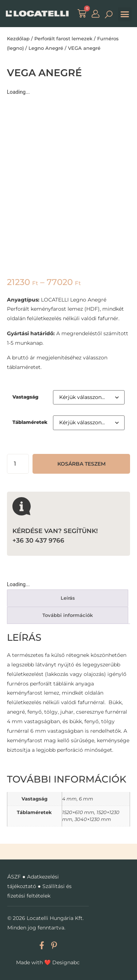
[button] (125, 14)
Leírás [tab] (68, 598)
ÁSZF (14, 877)
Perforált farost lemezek (63, 38)
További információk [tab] (68, 615)
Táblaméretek (30, 422)
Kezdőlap (18, 38)
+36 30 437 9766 (38, 540)
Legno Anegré (46, 48)
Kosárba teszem (81, 464)
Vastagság (25, 397)
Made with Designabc (48, 962)
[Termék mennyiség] (18, 464)
